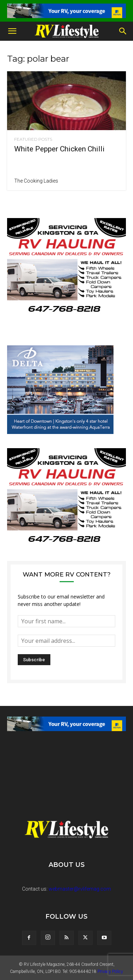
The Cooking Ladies (36, 181)
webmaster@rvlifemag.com (80, 889)
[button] (12, 31)
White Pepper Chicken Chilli (59, 149)
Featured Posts (33, 139)
